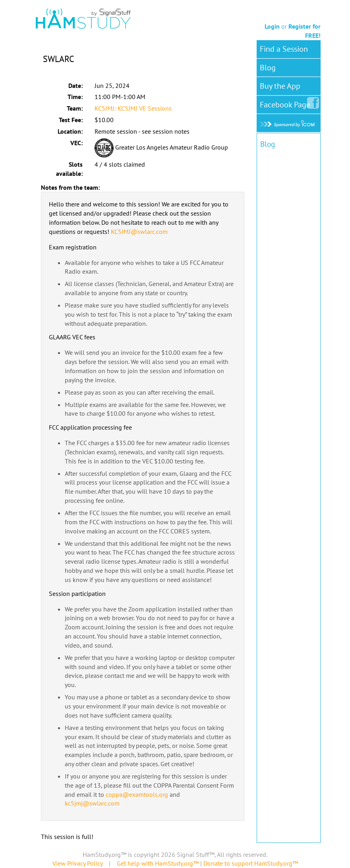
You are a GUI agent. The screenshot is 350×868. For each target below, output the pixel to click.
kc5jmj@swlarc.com (92, 803)
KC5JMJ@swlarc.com (139, 232)
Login (272, 26)
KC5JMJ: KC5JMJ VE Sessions (133, 108)
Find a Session (284, 49)
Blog (268, 68)
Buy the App (280, 86)
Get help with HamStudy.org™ (158, 863)
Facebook (287, 103)
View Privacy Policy (77, 863)
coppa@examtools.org (137, 794)
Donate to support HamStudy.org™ (251, 863)
